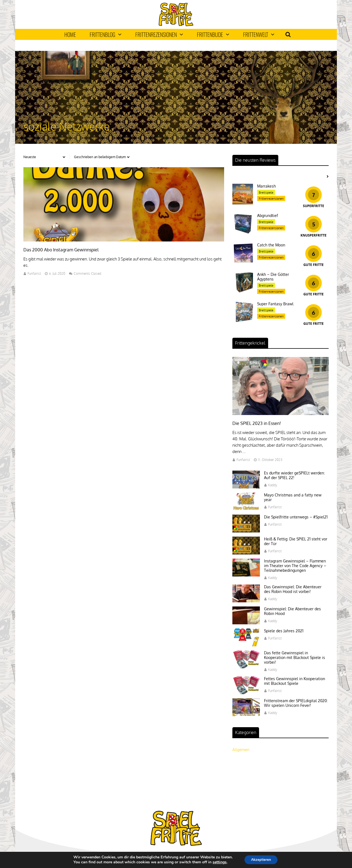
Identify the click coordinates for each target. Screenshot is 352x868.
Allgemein (241, 750)
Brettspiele (266, 193)
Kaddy (273, 485)
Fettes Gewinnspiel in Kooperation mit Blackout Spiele (295, 681)
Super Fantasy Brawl (275, 304)
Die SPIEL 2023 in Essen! (257, 423)
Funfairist (34, 274)
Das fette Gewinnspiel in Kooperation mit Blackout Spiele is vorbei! (295, 657)
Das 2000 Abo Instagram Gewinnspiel (61, 250)
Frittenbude (213, 34)
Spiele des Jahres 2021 (284, 631)
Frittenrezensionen (159, 34)
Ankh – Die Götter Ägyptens (273, 277)
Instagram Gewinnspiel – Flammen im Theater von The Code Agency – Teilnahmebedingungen (295, 566)
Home (70, 34)
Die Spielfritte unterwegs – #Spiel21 (296, 517)
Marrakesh (266, 186)
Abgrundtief (268, 215)
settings (217, 862)
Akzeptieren (261, 859)
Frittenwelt (259, 34)
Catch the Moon (271, 245)
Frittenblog (106, 34)
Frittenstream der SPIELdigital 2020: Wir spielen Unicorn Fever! (296, 703)
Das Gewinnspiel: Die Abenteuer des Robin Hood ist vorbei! (293, 589)
